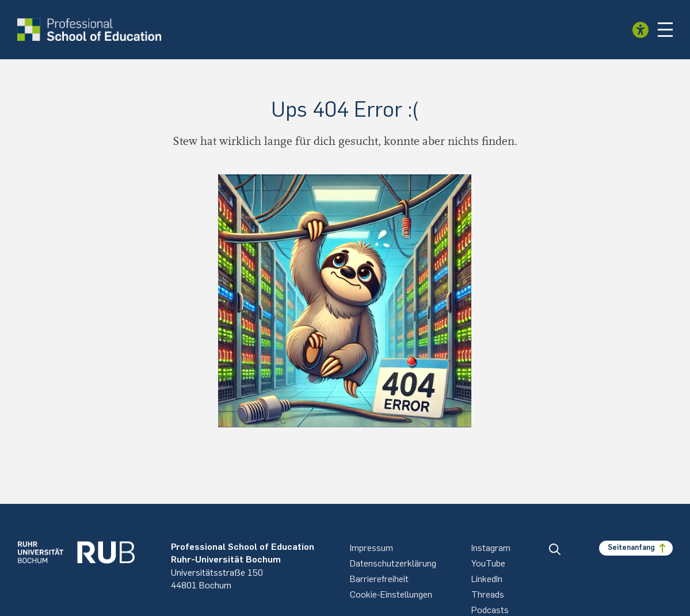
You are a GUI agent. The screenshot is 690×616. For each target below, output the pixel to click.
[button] (665, 30)
